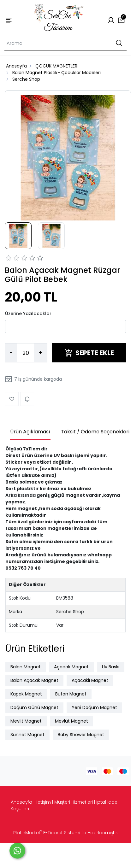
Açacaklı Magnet (90, 680)
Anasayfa (21, 802)
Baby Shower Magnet (81, 735)
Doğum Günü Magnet (34, 707)
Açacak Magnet (71, 667)
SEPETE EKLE (89, 353)
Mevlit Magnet (26, 721)
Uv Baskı (111, 667)
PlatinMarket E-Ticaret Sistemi (47, 833)
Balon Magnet (26, 667)
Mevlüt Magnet (71, 721)
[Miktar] (26, 353)
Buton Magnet (71, 694)
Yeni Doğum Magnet (94, 707)
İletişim (43, 802)
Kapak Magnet (26, 694)
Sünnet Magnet (27, 735)
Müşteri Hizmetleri (74, 802)
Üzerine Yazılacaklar (28, 314)
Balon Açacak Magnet (34, 680)
